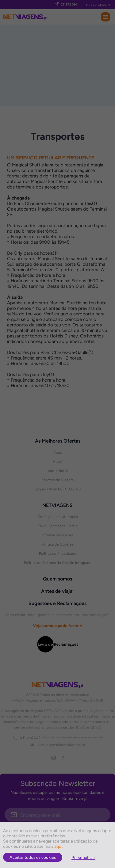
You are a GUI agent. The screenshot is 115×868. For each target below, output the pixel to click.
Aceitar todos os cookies (33, 857)
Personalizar (83, 857)
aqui (58, 846)
